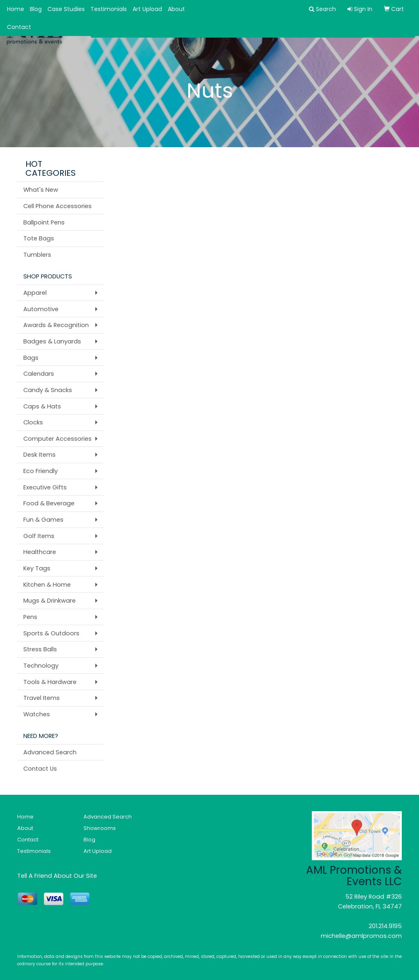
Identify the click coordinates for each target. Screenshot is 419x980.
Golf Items (39, 536)
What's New (41, 190)
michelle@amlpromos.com (361, 936)
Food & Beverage (49, 503)
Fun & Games (43, 520)
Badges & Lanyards (52, 341)
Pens (30, 617)
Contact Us (40, 769)
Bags (31, 358)
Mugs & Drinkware (50, 601)
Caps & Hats (42, 406)
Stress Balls (40, 649)
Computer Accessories (57, 439)
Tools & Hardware (50, 682)
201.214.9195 (385, 926)
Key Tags (37, 568)
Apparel (35, 293)
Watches (37, 714)
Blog (36, 9)
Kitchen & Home (47, 585)
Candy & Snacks (48, 390)
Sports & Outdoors (51, 633)
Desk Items (39, 455)
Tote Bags (39, 238)
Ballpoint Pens (44, 222)
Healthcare (40, 552)
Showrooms (100, 828)
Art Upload (147, 9)
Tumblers (37, 255)
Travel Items (42, 698)
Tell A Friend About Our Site (57, 876)
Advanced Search (50, 752)
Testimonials (109, 9)
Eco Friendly (41, 471)
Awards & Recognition (56, 325)
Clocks (33, 422)
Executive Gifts (45, 487)
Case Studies (66, 9)
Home (16, 9)
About (176, 9)
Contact (19, 27)
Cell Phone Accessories (57, 206)
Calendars (39, 374)
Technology (41, 666)
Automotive (41, 309)
